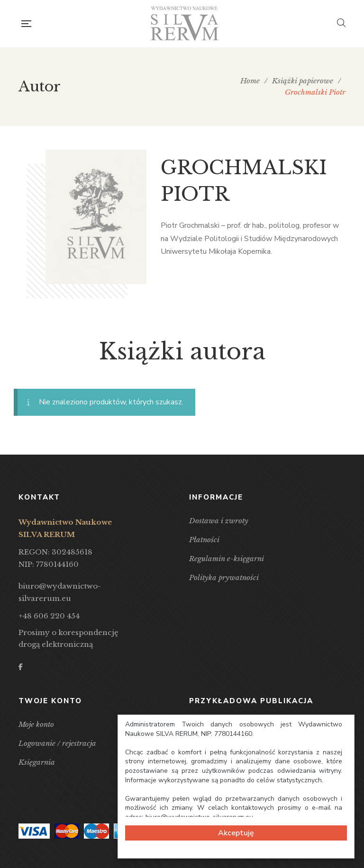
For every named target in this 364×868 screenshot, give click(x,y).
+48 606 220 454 (49, 616)
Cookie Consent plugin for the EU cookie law (236, 854)
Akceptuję (236, 833)
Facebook (21, 667)
